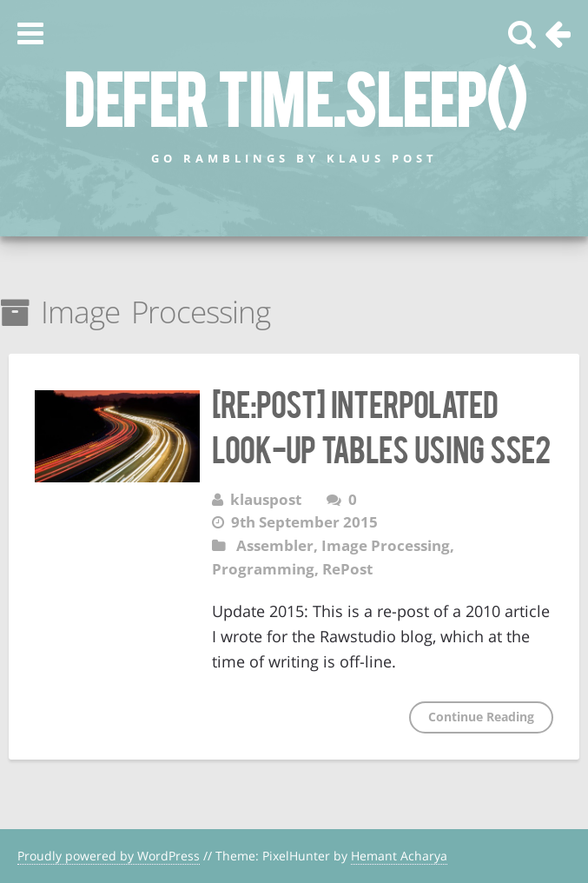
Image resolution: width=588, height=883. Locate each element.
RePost (347, 569)
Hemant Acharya (399, 856)
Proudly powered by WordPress (109, 856)
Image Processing (386, 545)
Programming (263, 569)
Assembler (275, 545)
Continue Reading (481, 717)
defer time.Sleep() (294, 96)
